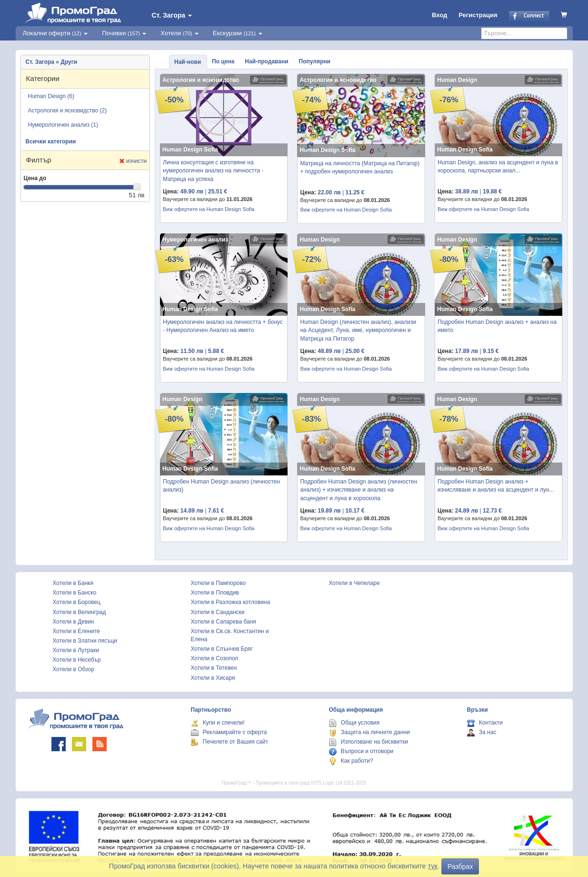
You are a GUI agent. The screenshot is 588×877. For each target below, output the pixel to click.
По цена (223, 61)
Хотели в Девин (74, 622)
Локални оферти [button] (55, 33)
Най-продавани (266, 61)
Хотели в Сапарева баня (224, 622)
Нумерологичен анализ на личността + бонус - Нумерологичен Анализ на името (223, 326)
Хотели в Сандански (218, 612)
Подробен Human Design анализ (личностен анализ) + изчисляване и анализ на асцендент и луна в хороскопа (359, 490)
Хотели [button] (179, 33)
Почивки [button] (124, 33)
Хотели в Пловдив (215, 593)
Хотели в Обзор (74, 669)
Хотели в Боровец (77, 602)
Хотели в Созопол (215, 658)
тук (433, 866)
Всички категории (51, 141)
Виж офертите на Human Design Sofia (209, 209)
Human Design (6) (51, 96)
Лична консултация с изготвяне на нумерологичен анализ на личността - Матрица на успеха (213, 171)
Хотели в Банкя (73, 583)
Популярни (315, 61)
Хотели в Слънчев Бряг (222, 649)
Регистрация (478, 15)
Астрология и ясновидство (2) (68, 111)
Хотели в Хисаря (213, 678)
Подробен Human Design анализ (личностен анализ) (221, 486)
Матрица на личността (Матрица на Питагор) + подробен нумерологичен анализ (360, 167)
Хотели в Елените (77, 631)
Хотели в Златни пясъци (85, 641)
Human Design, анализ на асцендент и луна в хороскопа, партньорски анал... (498, 166)
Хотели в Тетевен (214, 668)
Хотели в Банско (75, 593)
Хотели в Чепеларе (354, 583)
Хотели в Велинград (80, 612)
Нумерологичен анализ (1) (63, 125)
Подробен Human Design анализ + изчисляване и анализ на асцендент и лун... (496, 486)
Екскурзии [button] (238, 33)
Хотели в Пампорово (219, 583)
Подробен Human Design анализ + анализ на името (497, 326)
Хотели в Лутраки (76, 650)
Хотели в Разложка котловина (231, 602)
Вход (439, 15)
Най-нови (188, 62)
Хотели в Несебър (77, 660)
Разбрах (460, 867)
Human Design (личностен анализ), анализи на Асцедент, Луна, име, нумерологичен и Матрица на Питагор (358, 330)
